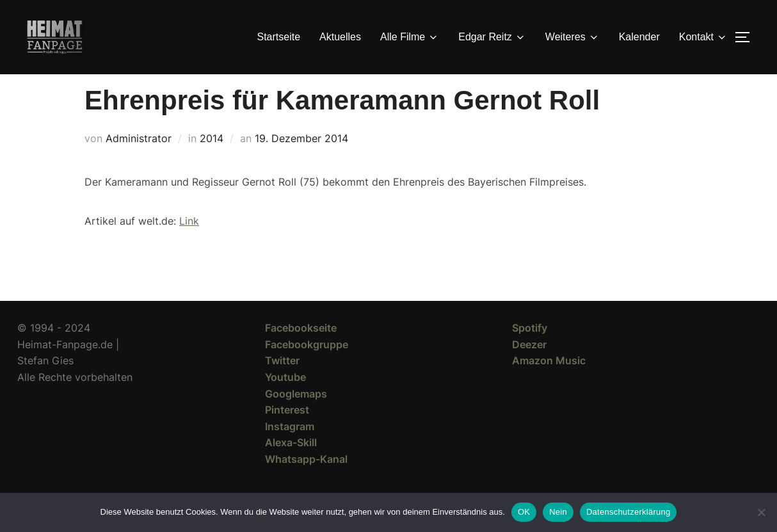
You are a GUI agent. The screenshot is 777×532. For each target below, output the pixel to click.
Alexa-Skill (291, 465)
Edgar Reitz (492, 37)
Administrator (139, 161)
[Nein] (761, 512)
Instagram (290, 449)
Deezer (529, 367)
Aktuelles (340, 37)
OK (524, 512)
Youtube (285, 400)
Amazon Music (549, 383)
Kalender (639, 37)
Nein (558, 512)
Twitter (282, 383)
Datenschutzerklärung (628, 512)
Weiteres (573, 37)
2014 (212, 161)
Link (189, 244)
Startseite (279, 37)
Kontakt (703, 37)
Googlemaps (296, 417)
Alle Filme (410, 37)
